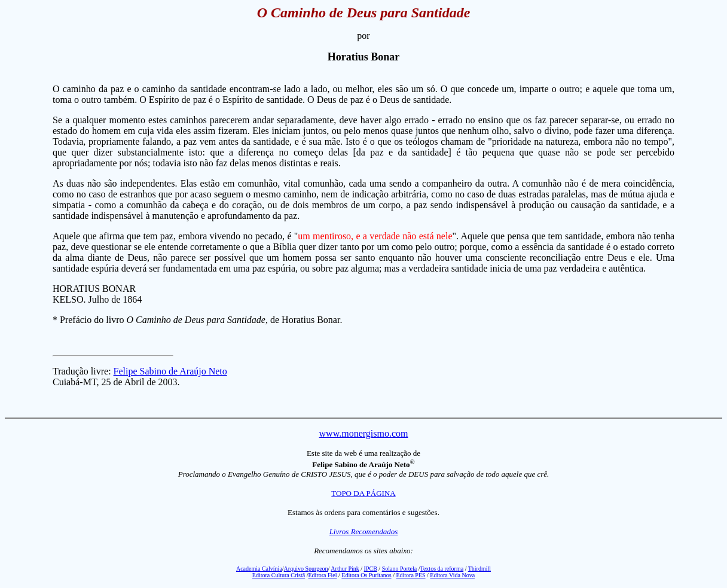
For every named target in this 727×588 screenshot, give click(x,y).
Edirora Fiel (322, 575)
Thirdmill (479, 569)
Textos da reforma (442, 569)
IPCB (371, 569)
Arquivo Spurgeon (306, 569)
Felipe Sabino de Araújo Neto (170, 371)
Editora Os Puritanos (366, 575)
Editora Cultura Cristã (279, 575)
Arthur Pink (345, 569)
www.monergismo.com (364, 433)
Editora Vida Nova (452, 575)
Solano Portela (400, 569)
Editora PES (410, 575)
